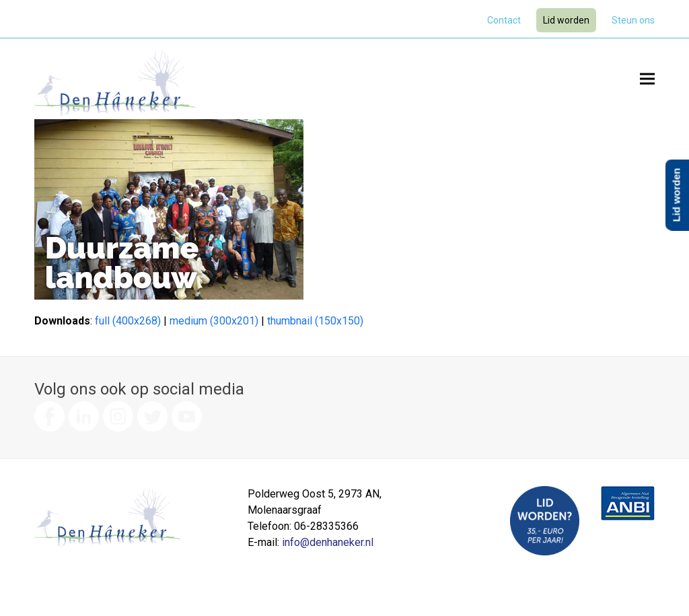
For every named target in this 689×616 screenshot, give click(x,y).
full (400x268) (128, 321)
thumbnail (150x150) (315, 321)
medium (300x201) (214, 321)
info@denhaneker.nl (328, 542)
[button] (647, 78)
